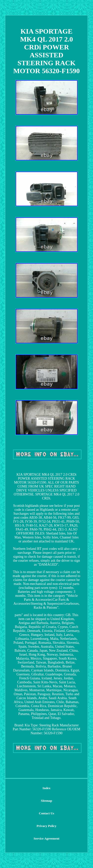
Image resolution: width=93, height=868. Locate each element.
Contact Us (47, 813)
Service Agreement (46, 838)
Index (47, 788)
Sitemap (47, 801)
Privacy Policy (47, 826)
